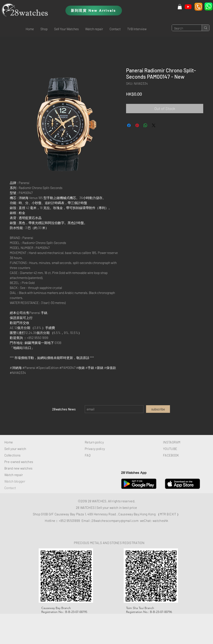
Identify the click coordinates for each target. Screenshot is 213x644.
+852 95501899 (69, 521)
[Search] (183, 29)
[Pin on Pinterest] (137, 125)
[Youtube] (188, 7)
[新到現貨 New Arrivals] (94, 11)
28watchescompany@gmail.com (115, 521)
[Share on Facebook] (129, 125)
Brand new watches (18, 468)
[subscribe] (158, 409)
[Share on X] (154, 125)
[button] (44, 29)
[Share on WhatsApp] (145, 125)
